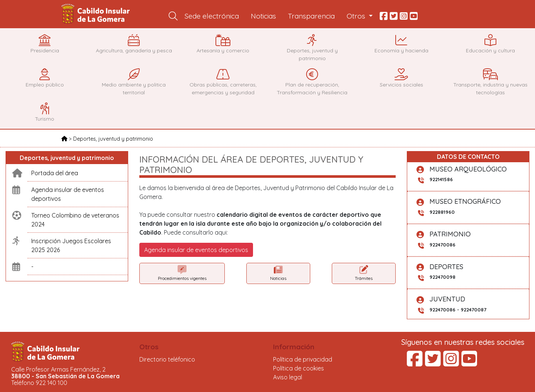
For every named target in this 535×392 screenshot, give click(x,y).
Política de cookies (299, 368)
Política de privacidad (303, 359)
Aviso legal (288, 377)
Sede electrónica (212, 16)
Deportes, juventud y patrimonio (113, 139)
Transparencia (311, 16)
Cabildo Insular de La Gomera (97, 14)
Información (294, 347)
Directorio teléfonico (167, 359)
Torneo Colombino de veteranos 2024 (75, 220)
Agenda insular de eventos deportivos (68, 194)
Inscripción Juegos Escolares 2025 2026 (71, 245)
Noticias (263, 16)
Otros (149, 347)
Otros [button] (357, 16)
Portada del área (55, 173)
